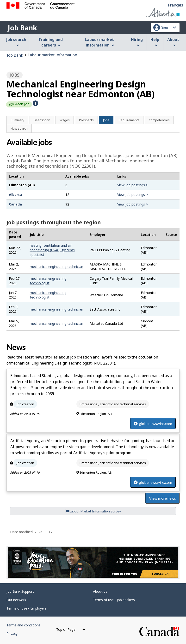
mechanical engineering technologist (48, 281)
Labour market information (52, 55)
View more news (162, 498)
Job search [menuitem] (16, 42)
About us (100, 591)
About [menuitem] (173, 42)
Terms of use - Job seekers (114, 600)
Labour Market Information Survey (93, 511)
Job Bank (22, 28)
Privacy (12, 634)
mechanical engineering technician (56, 267)
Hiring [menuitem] (137, 42)
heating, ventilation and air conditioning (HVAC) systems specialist (52, 250)
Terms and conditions (23, 625)
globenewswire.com (153, 423)
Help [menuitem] (155, 42)
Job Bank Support (20, 591)
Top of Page (71, 629)
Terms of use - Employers (27, 608)
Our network (16, 600)
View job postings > (133, 185)
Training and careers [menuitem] (51, 42)
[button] (35, 103)
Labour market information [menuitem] (99, 42)
